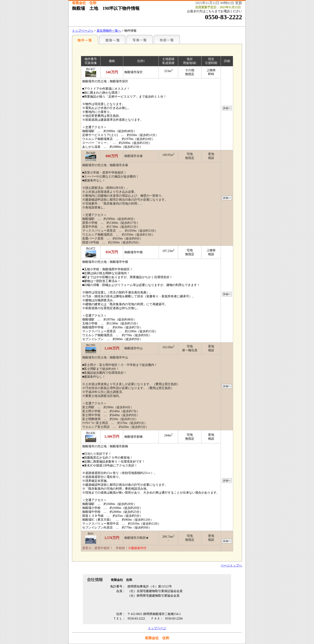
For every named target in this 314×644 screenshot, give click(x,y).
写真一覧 (140, 39)
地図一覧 (167, 39)
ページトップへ (231, 566)
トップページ (157, 628)
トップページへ (83, 31)
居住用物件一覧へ (109, 31)
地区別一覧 (85, 39)
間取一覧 (112, 39)
